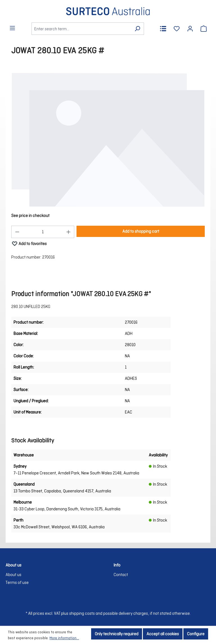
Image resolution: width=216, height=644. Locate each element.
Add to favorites (29, 242)
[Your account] (190, 29)
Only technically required (117, 634)
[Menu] (12, 28)
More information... (64, 638)
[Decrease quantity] (17, 232)
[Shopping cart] (204, 29)
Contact (121, 575)
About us (13, 575)
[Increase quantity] (69, 232)
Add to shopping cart (141, 231)
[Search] (137, 29)
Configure (196, 634)
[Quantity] (43, 232)
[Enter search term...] (81, 29)
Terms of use (17, 582)
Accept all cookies (163, 634)
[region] (108, 140)
